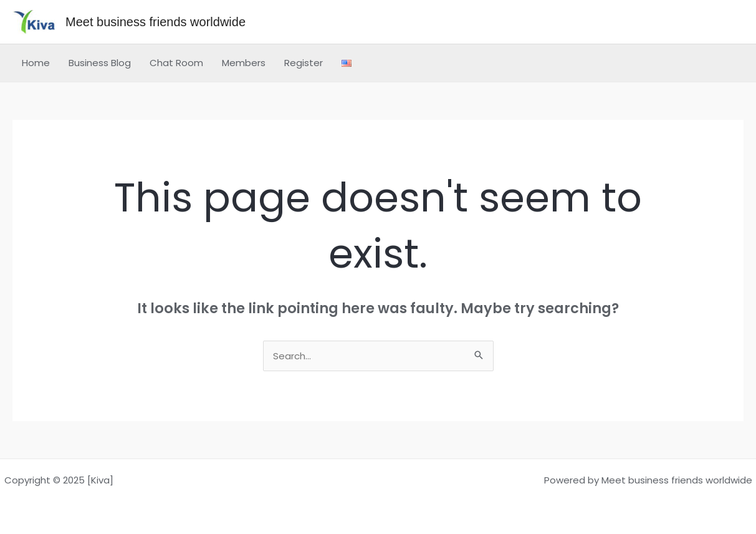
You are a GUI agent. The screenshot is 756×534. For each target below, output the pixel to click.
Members (244, 63)
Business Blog (100, 63)
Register (304, 63)
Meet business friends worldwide (156, 22)
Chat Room (176, 63)
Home (36, 63)
